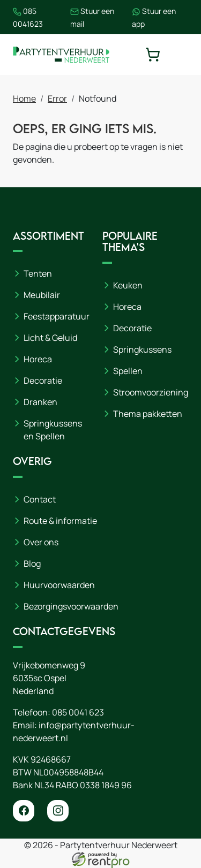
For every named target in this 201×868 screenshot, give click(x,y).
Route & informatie (60, 521)
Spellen (128, 371)
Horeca (38, 359)
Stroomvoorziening (151, 392)
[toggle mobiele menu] (181, 55)
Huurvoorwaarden (59, 585)
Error (57, 98)
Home (24, 98)
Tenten (38, 273)
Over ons (41, 542)
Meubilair (42, 295)
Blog (32, 564)
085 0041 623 (78, 712)
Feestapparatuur (57, 316)
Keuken (128, 285)
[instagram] (58, 811)
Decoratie (43, 380)
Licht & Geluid (50, 338)
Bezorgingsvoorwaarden (71, 606)
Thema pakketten (148, 414)
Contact (40, 499)
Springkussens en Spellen (53, 430)
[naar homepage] (61, 55)
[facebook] (24, 811)
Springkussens (142, 349)
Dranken (40, 402)
